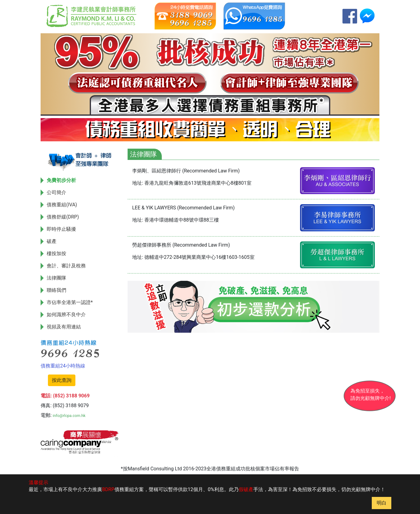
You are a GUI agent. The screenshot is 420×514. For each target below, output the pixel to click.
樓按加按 (56, 253)
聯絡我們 (56, 290)
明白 (382, 503)
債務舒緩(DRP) (63, 217)
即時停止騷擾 (61, 229)
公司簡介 (56, 192)
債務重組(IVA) (62, 205)
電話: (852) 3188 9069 (65, 396)
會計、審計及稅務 (66, 266)
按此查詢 (62, 380)
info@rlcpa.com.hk (69, 416)
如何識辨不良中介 (66, 315)
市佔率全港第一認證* (70, 302)
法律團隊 (56, 278)
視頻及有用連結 (64, 327)
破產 (52, 241)
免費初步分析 (61, 180)
